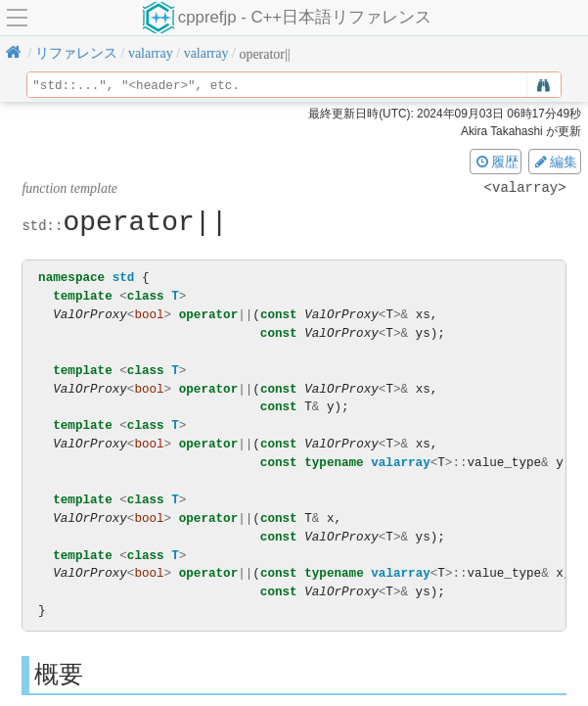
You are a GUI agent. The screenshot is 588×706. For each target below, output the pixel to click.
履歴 (496, 162)
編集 (555, 162)
